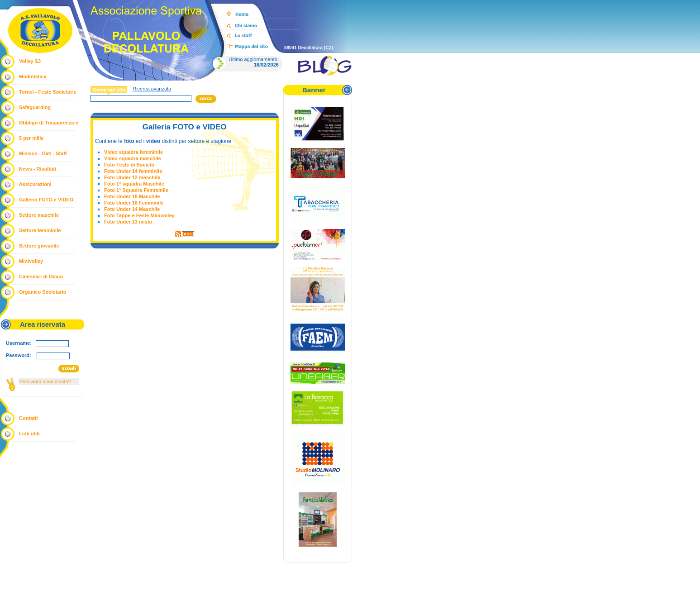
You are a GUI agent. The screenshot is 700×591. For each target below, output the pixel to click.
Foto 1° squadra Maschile (134, 184)
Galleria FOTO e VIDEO (46, 200)
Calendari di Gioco (41, 276)
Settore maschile (39, 215)
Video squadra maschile (133, 158)
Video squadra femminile (133, 152)
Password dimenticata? (45, 381)
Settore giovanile (39, 246)
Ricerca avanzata (152, 89)
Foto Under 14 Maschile (132, 209)
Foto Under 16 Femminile (134, 203)
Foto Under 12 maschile (132, 177)
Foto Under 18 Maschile (132, 196)
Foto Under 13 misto (128, 222)
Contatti (29, 418)
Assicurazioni (35, 184)
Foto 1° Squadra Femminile (136, 190)
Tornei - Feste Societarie (48, 92)
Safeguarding (35, 107)
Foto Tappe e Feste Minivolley (139, 215)
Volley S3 (30, 61)
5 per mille (31, 138)
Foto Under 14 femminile (133, 171)
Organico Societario (43, 292)
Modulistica (33, 76)
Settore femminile (40, 230)
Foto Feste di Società (129, 165)
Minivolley (31, 261)
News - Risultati (38, 169)
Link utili (29, 434)
